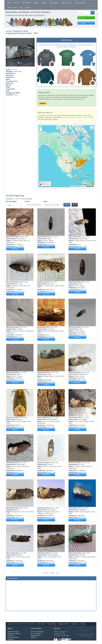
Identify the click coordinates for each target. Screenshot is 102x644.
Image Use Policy (64, 624)
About (17, 3)
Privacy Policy (52, 624)
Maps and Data (67, 3)
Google (83, 186)
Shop (21, 7)
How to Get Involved (37, 632)
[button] (8, 52)
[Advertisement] (51, 595)
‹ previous (46, 573)
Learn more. (66, 635)
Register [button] (82, 23)
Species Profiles (81, 3)
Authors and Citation (14, 634)
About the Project (13, 632)
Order (45, 201)
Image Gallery (54, 3)
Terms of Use (41, 624)
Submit (67, 205)
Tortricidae (14, 70)
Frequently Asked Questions (13, 638)
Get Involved (27, 3)
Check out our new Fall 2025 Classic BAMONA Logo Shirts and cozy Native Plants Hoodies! (66, 46)
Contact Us (75, 624)
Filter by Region (11, 201)
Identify (36, 3)
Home (9, 3)
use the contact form (83, 117)
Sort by (27, 201)
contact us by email (68, 117)
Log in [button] (82, 18)
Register (33, 637)
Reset (75, 205)
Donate (28, 7)
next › (58, 573)
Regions (44, 3)
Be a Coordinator (36, 634)
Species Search (12, 7)
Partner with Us (36, 635)
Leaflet (73, 186)
